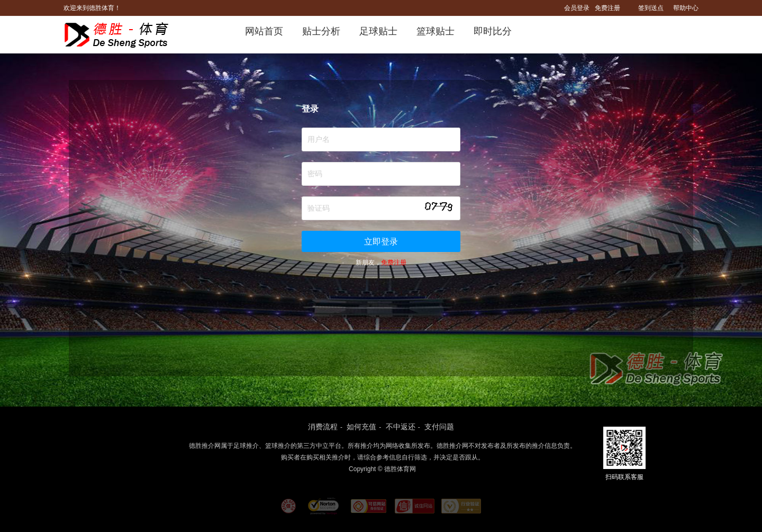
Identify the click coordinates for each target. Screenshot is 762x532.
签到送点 (651, 8)
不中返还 (401, 427)
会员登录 (577, 8)
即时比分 (493, 31)
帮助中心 (686, 8)
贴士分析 (321, 31)
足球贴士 (378, 31)
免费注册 (607, 8)
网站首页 (264, 31)
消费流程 (323, 427)
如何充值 (361, 427)
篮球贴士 (436, 31)
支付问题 (439, 427)
